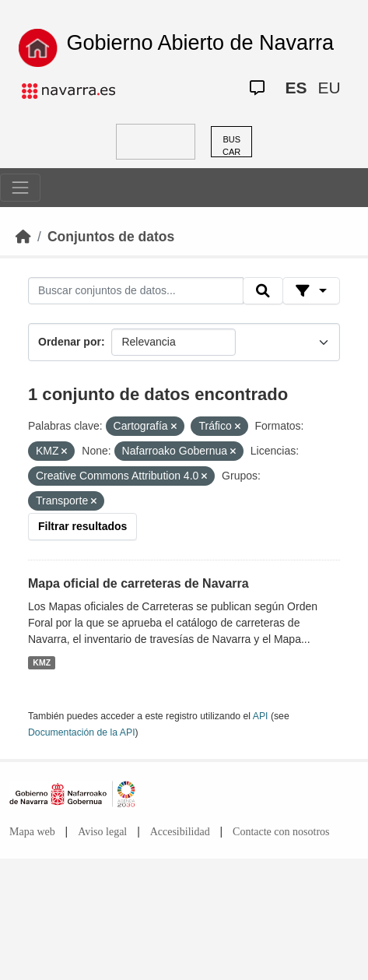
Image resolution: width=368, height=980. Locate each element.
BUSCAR (231, 146)
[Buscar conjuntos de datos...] (136, 291)
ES (296, 88)
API (261, 716)
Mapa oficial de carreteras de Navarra (138, 583)
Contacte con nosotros (281, 832)
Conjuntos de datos (111, 237)
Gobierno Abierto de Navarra (200, 43)
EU (329, 88)
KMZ (42, 662)
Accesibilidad (180, 832)
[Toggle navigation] (20, 188)
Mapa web (32, 832)
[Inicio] (23, 237)
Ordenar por (70, 342)
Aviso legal (102, 832)
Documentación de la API (82, 732)
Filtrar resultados (82, 526)
